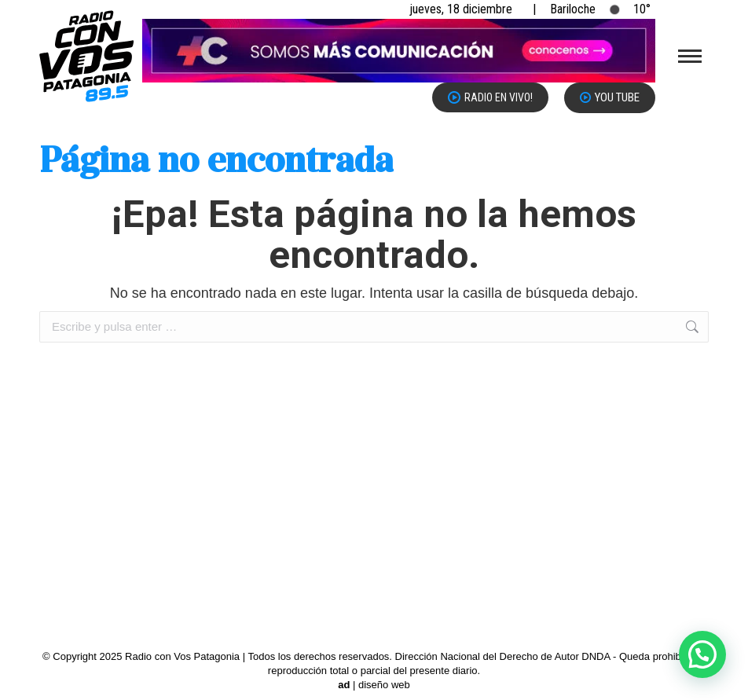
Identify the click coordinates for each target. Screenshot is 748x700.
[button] (702, 654)
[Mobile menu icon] (690, 56)
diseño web (384, 685)
